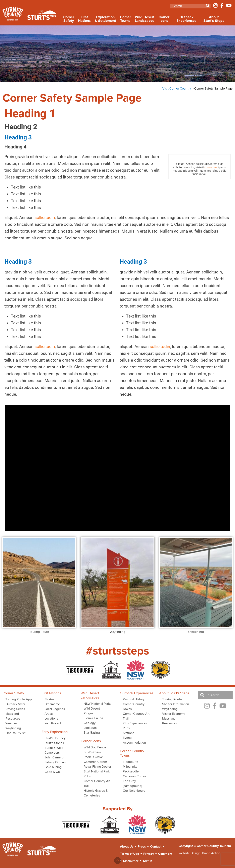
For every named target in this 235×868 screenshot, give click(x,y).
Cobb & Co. (53, 772)
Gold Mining (53, 767)
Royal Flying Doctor (97, 767)
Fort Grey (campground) (132, 783)
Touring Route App (19, 699)
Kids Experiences (135, 723)
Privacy (149, 854)
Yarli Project (53, 723)
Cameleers (52, 753)
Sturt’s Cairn (92, 752)
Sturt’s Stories (54, 743)
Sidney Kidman (55, 762)
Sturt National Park (97, 771)
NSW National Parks (97, 704)
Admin (147, 861)
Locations (51, 718)
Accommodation (134, 742)
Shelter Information (176, 704)
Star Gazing (92, 732)
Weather (11, 723)
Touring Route (172, 699)
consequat (211, 167)
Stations (128, 733)
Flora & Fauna (93, 718)
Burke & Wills (54, 748)
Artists (49, 714)
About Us (127, 846)
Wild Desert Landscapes (145, 19)
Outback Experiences (186, 19)
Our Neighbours (134, 791)
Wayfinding (13, 728)
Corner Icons (164, 19)
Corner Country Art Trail (97, 783)
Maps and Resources (13, 716)
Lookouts (90, 728)
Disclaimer (131, 861)
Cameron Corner (95, 762)
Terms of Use (130, 854)
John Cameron (55, 757)
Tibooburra (130, 762)
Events (128, 738)
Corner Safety (69, 19)
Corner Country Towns (134, 706)
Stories (49, 699)
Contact (156, 846)
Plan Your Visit (15, 733)
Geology (90, 723)
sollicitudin (45, 218)
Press (142, 846)
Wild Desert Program (92, 711)
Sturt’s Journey (55, 738)
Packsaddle (131, 771)
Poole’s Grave (93, 757)
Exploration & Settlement (105, 19)
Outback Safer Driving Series (15, 706)
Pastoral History (134, 699)
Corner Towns (125, 19)
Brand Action (211, 853)
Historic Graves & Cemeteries (96, 793)
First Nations (84, 19)
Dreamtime (52, 704)
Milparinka (130, 767)
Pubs (87, 776)
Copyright (165, 854)
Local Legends (55, 709)
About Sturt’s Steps (214, 19)
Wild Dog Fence (95, 747)
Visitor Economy (174, 714)
